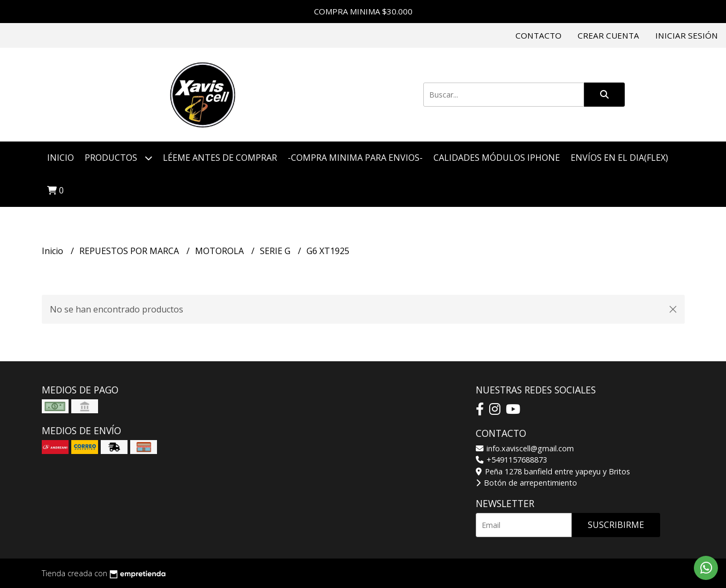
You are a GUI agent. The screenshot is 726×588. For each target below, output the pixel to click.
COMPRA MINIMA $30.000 (363, 11)
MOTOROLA (220, 251)
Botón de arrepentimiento (526, 483)
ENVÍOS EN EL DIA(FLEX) (619, 158)
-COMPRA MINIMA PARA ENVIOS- (355, 158)
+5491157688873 (511, 460)
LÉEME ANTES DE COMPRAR (220, 158)
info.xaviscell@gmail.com (525, 448)
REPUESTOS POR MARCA (130, 251)
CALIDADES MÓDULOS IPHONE (497, 158)
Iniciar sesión (687, 35)
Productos (118, 158)
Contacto (538, 35)
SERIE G (276, 251)
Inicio (61, 158)
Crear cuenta (608, 35)
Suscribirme (616, 525)
